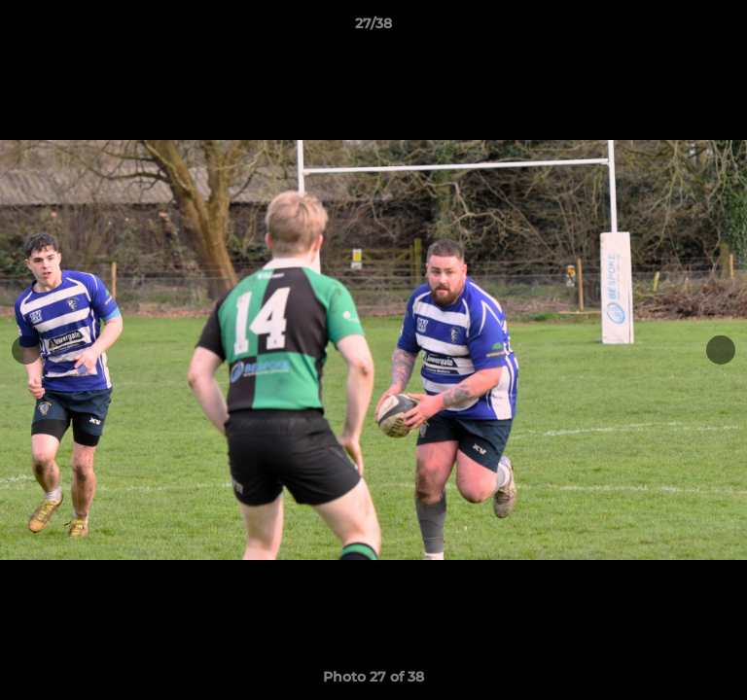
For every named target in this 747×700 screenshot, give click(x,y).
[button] (724, 28)
